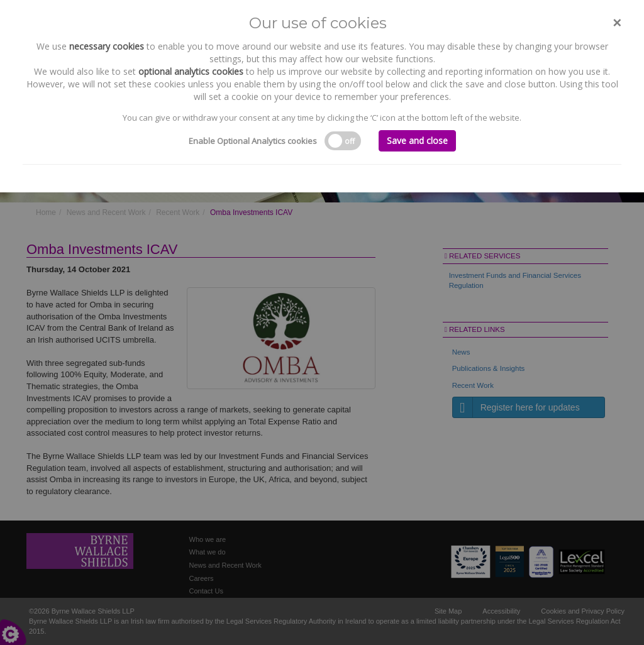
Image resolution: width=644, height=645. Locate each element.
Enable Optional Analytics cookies (253, 141)
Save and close (417, 141)
